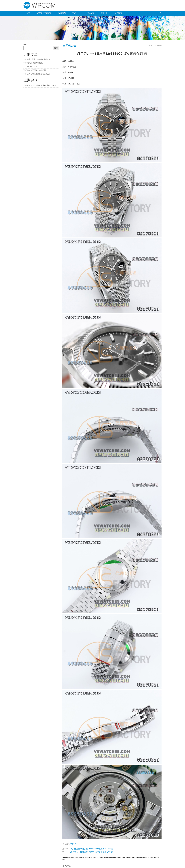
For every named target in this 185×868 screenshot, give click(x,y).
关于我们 (118, 13)
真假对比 (104, 13)
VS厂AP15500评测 (30, 67)
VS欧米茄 (62, 13)
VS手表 (74, 844)
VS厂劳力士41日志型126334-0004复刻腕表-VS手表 (91, 849)
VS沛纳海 (90, 13)
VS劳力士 (76, 13)
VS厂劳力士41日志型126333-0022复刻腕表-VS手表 (91, 852)
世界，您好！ (51, 85)
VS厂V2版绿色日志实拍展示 (34, 63)
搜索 (25, 44)
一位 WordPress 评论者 (32, 85)
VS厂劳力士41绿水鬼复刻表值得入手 (37, 74)
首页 (28, 13)
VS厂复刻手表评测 (44, 13)
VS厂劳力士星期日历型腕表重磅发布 (37, 59)
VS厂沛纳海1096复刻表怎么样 (35, 70)
